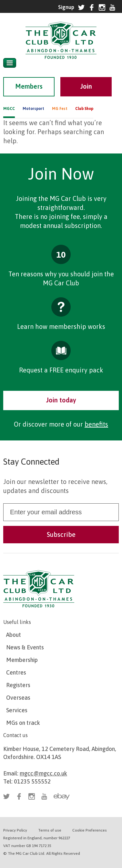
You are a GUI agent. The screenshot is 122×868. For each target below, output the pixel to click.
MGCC (9, 109)
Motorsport (33, 109)
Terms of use (50, 830)
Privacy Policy (15, 830)
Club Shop (84, 109)
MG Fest (60, 109)
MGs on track (23, 723)
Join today (61, 400)
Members (29, 86)
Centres (16, 672)
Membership (22, 660)
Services (17, 710)
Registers (18, 685)
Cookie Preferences (90, 830)
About (14, 635)
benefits (96, 424)
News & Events (25, 647)
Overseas (18, 698)
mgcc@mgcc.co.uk (43, 773)
